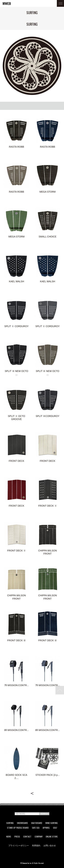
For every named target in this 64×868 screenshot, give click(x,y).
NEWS (9, 837)
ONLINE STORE (52, 837)
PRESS (17, 837)
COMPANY (39, 837)
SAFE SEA (36, 828)
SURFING (10, 823)
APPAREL (46, 828)
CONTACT (27, 837)
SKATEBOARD (37, 823)
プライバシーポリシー (19, 845)
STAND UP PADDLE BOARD (18, 828)
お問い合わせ (50, 845)
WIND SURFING (52, 823)
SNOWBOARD (22, 823)
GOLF (55, 828)
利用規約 (36, 845)
